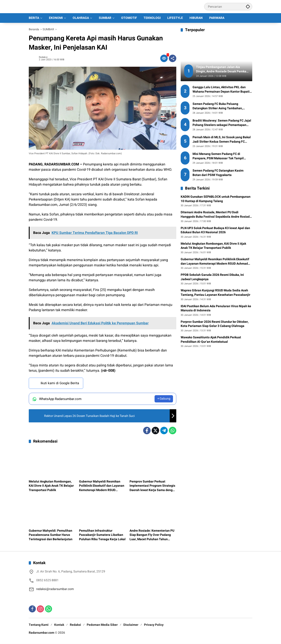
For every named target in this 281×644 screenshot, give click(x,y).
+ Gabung (164, 399)
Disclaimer (131, 625)
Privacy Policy (154, 625)
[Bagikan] (173, 58)
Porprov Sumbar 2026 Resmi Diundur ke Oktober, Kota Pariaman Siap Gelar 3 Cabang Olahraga (215, 324)
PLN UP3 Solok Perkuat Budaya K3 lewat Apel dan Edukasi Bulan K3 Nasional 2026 (215, 230)
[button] (248, 6)
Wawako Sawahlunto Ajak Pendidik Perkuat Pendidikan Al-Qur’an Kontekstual (211, 340)
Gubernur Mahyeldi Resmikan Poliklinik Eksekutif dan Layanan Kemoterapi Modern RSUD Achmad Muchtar (102, 486)
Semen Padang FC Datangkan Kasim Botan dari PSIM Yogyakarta (218, 173)
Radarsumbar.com (41, 633)
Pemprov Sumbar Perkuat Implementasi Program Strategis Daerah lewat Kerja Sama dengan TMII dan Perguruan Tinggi (153, 486)
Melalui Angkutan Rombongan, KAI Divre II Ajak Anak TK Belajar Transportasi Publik (51, 486)
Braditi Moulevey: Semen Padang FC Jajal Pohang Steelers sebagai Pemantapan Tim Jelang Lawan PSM (222, 123)
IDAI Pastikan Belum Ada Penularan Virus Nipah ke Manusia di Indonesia (216, 308)
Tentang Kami (39, 625)
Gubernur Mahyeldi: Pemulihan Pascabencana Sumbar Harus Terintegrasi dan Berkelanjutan (51, 535)
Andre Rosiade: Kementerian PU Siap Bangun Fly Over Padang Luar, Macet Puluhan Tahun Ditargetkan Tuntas (152, 535)
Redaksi (43, 57)
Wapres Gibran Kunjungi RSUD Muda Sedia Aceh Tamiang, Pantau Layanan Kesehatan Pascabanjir (215, 293)
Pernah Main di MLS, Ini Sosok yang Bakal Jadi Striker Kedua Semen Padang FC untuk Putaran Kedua (222, 139)
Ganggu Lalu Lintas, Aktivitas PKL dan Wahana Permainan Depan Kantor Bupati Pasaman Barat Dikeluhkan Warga (221, 89)
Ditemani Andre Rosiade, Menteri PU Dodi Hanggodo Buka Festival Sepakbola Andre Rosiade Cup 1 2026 (216, 214)
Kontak (59, 625)
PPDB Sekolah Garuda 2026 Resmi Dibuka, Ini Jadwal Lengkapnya (212, 277)
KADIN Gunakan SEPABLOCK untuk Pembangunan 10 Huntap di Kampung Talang (216, 199)
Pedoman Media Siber (102, 625)
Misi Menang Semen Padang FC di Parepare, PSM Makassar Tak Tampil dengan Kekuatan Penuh (218, 156)
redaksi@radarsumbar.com (55, 589)
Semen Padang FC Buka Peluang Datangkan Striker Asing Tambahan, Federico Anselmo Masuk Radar (218, 106)
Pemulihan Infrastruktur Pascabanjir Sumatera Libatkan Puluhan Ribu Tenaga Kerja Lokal (102, 535)
